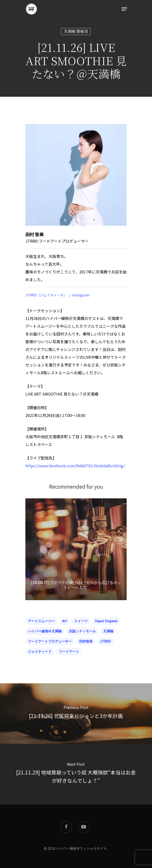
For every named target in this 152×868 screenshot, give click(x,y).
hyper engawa (106, 621)
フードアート (69, 652)
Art (65, 621)
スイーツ (81, 621)
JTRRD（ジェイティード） (46, 295)
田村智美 (86, 641)
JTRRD (105, 641)
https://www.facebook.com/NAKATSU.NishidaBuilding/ (75, 466)
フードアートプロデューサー (50, 641)
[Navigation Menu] (124, 9)
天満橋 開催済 (76, 31)
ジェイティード (40, 652)
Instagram (81, 295)
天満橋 (108, 631)
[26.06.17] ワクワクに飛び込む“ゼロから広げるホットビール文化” (76, 585)
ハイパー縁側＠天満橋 (45, 631)
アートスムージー (41, 621)
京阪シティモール (82, 631)
